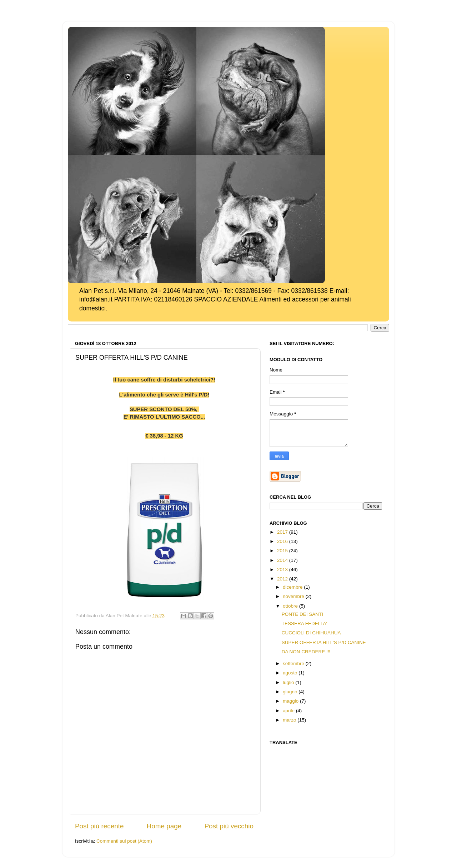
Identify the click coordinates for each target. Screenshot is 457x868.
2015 (283, 551)
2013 (283, 570)
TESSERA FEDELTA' (304, 623)
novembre (294, 596)
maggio (291, 701)
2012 (283, 579)
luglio (289, 682)
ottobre (291, 606)
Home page (164, 826)
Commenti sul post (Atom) (124, 841)
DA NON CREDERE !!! (306, 652)
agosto (291, 673)
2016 (283, 541)
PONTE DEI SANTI (302, 614)
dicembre (293, 587)
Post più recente (99, 826)
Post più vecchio (229, 826)
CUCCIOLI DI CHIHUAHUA (311, 633)
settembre (294, 664)
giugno (291, 692)
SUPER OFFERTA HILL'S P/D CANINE (324, 642)
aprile (289, 711)
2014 (283, 560)
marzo (290, 720)
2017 (283, 532)
